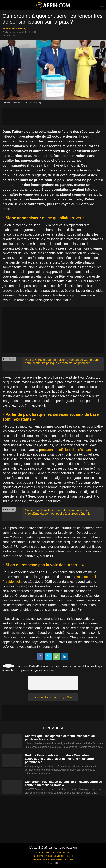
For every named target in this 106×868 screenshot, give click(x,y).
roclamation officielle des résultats (66, 450)
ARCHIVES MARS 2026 (43, 860)
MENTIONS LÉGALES (64, 856)
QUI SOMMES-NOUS (42, 856)
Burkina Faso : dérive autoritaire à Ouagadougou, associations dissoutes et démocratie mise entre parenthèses (60, 759)
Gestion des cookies (64, 860)
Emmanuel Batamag (14, 28)
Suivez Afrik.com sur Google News (53, 697)
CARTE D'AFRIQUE (45, 853)
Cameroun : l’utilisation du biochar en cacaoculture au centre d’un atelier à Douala (63, 783)
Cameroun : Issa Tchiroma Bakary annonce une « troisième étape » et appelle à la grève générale (58, 512)
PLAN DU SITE (63, 853)
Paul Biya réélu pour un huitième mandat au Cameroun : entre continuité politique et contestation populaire (62, 361)
